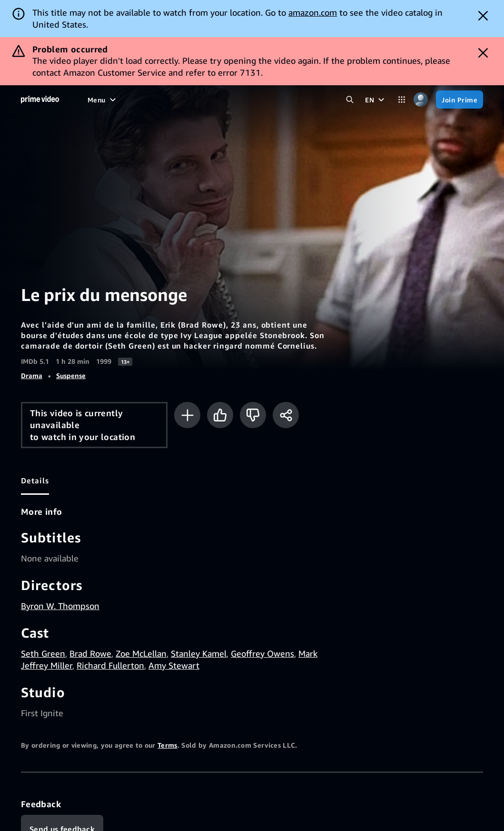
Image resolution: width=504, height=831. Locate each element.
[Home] (40, 100)
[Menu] (103, 100)
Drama (32, 375)
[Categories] (402, 100)
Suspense (71, 375)
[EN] (376, 100)
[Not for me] (253, 415)
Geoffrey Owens (262, 653)
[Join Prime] (460, 100)
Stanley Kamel (199, 653)
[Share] (286, 415)
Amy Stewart (174, 665)
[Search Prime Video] (350, 100)
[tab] (35, 481)
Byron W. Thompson (60, 606)
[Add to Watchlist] (187, 415)
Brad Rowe (90, 653)
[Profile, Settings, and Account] (421, 100)
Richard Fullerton (110, 665)
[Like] (220, 415)
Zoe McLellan (141, 653)
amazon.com (313, 12)
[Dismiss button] (483, 16)
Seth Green (43, 653)
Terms (168, 745)
